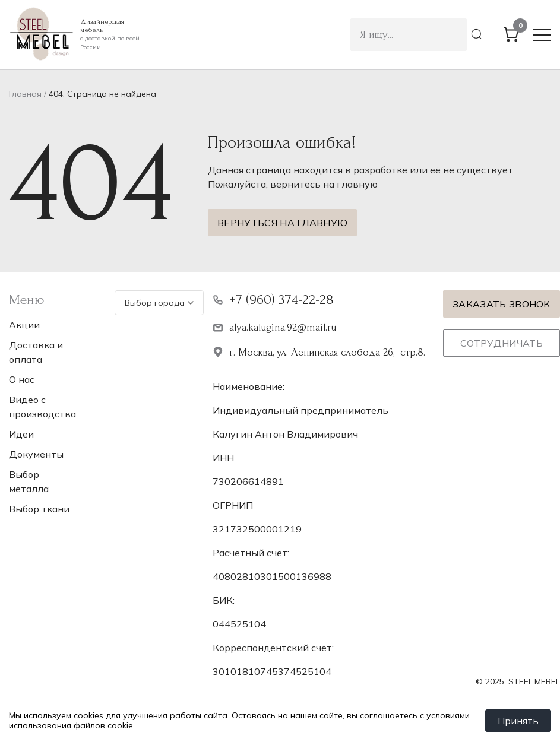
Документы (36, 454)
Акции (24, 325)
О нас (22, 379)
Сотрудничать (502, 343)
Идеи (21, 434)
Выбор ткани (39, 509)
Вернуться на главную (282, 223)
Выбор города (159, 303)
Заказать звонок (502, 304)
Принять (518, 721)
